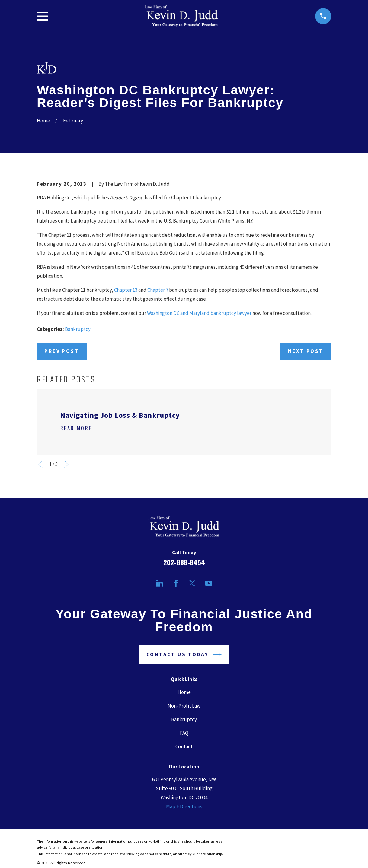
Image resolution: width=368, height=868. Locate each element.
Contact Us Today (184, 655)
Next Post (306, 351)
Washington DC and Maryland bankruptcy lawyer (199, 313)
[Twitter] (192, 583)
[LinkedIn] (160, 583)
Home (184, 692)
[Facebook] (176, 583)
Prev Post (62, 351)
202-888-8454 (184, 562)
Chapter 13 (126, 290)
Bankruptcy (78, 329)
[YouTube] (209, 583)
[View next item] (66, 464)
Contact (184, 746)
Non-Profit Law (184, 706)
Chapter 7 (158, 290)
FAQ (184, 733)
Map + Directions (184, 806)
